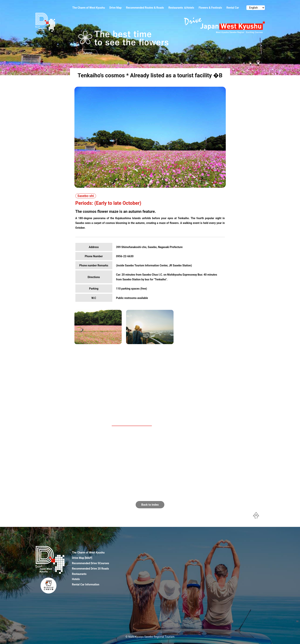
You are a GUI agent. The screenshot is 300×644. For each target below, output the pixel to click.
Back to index (150, 505)
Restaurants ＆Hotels (181, 8)
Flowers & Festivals (210, 8)
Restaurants (79, 574)
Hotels (76, 579)
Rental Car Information (86, 584)
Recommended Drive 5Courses (90, 563)
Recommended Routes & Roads (145, 8)
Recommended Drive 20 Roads (90, 569)
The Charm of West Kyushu (89, 8)
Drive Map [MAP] (82, 558)
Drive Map (116, 8)
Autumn (88, 53)
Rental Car (233, 8)
